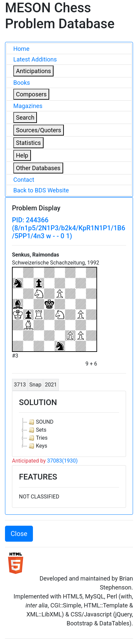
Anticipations (33, 71)
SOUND (40, 422)
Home (21, 49)
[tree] (69, 434)
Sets (37, 430)
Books (22, 83)
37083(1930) (63, 461)
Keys (37, 446)
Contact (24, 180)
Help (22, 155)
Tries (37, 438)
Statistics (28, 143)
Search (25, 117)
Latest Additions (35, 59)
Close (19, 534)
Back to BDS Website (41, 190)
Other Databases (38, 168)
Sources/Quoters (39, 130)
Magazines (28, 106)
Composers (31, 94)
